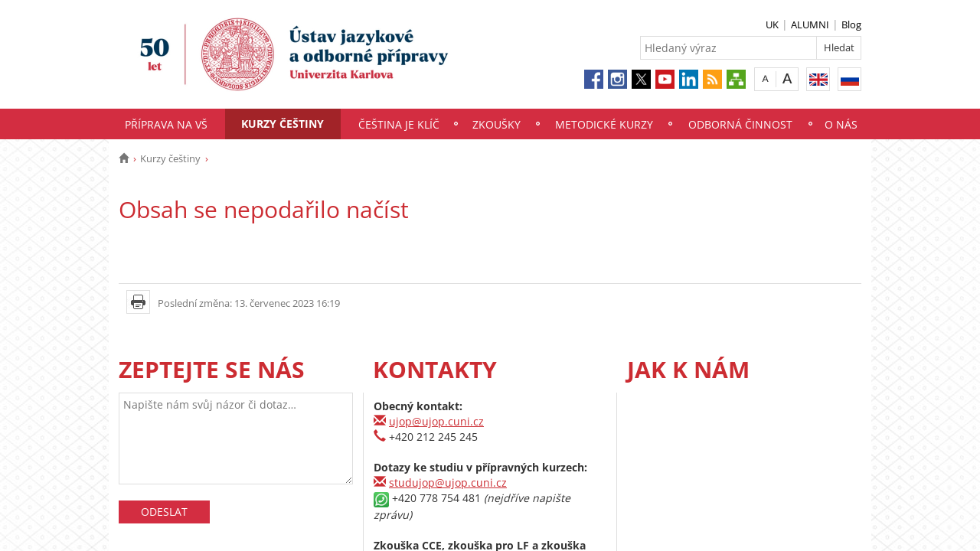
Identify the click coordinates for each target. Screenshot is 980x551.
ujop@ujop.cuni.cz (436, 421)
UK (772, 24)
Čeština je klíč (399, 124)
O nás (841, 124)
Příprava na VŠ (166, 124)
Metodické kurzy (604, 124)
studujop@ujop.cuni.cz (448, 483)
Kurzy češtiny (283, 124)
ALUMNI (810, 24)
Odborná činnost (740, 124)
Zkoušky (497, 124)
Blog (851, 24)
